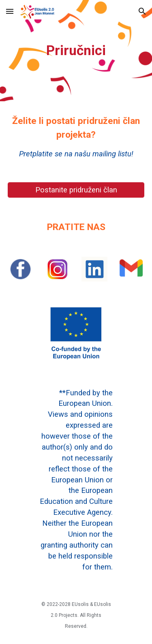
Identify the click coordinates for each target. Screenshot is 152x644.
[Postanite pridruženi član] (76, 190)
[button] (10, 11)
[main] (76, 51)
